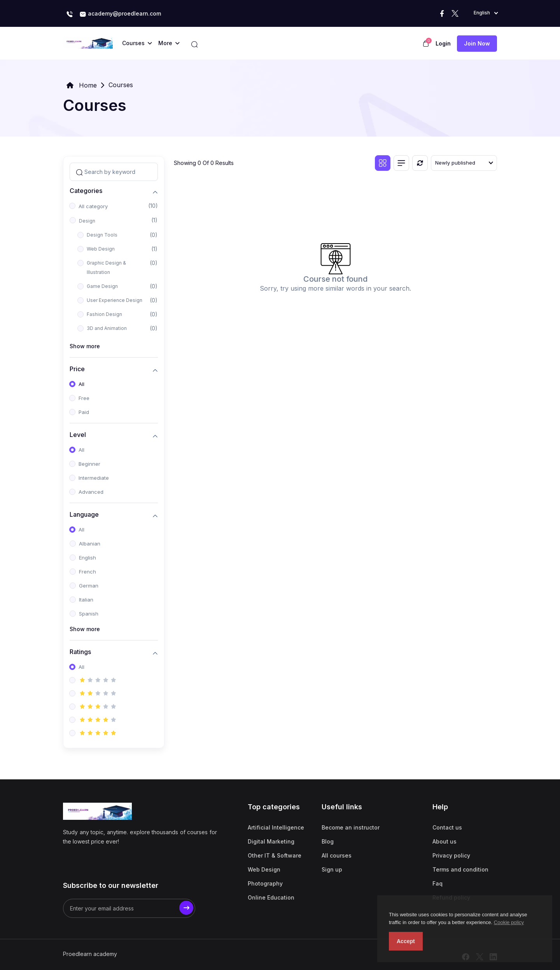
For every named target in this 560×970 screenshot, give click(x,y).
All (81, 384)
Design (87, 221)
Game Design (102, 286)
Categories (86, 191)
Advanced (91, 492)
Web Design (101, 249)
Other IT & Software (275, 855)
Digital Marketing (271, 841)
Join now (477, 43)
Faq (437, 883)
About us (444, 841)
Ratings (80, 652)
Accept (406, 941)
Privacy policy (451, 855)
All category (93, 206)
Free (84, 398)
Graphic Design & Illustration (106, 267)
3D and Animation (107, 328)
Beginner (89, 464)
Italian (86, 600)
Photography (265, 883)
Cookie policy (509, 922)
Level (78, 435)
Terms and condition (460, 869)
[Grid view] (383, 163)
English (87, 558)
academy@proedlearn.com (120, 14)
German (89, 586)
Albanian (90, 544)
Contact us (447, 827)
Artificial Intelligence (276, 827)
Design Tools (102, 235)
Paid (84, 412)
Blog (328, 841)
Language (84, 515)
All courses (337, 855)
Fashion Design (104, 314)
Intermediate (94, 478)
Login (443, 43)
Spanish (89, 614)
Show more (85, 346)
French (87, 572)
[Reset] (420, 163)
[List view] (401, 163)
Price (77, 369)
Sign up (332, 869)
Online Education (271, 897)
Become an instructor (351, 827)
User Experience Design (115, 300)
